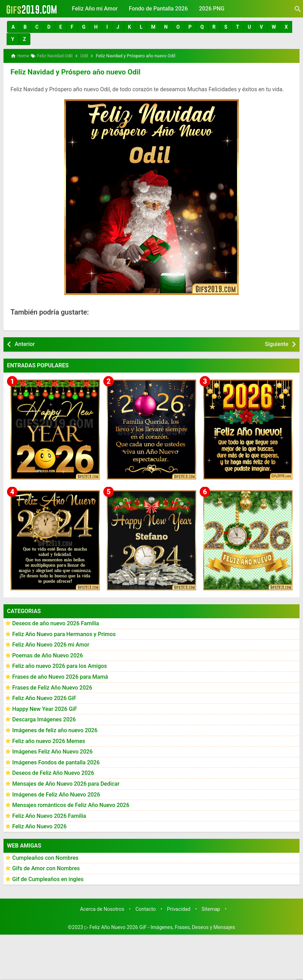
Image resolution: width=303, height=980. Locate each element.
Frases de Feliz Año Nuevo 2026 (52, 687)
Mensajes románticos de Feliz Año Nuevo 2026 (71, 804)
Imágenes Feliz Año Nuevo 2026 (52, 751)
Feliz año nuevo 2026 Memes (49, 740)
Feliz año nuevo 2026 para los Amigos (60, 666)
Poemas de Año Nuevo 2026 (48, 655)
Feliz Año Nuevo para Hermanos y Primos (64, 633)
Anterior (25, 343)
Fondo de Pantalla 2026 (158, 9)
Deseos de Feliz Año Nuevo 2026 (53, 772)
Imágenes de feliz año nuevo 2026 (55, 730)
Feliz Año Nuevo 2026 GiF (44, 697)
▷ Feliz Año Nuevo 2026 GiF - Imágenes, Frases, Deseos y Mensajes (160, 926)
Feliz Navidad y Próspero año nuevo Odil (73, 72)
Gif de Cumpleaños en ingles (48, 878)
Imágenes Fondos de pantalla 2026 (56, 762)
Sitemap (211, 909)
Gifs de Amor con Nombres (46, 868)
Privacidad (179, 909)
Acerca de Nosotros (102, 909)
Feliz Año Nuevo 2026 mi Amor (51, 644)
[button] (13, 27)
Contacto (146, 909)
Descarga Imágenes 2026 (44, 719)
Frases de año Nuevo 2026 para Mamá (60, 676)
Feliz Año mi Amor (95, 9)
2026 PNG (212, 9)
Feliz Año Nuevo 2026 (39, 826)
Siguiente (277, 343)
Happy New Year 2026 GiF (45, 708)
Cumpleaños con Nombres (45, 857)
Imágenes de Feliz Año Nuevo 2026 (56, 794)
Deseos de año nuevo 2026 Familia (56, 623)
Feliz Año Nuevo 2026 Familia (49, 815)
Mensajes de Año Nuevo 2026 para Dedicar (66, 783)
